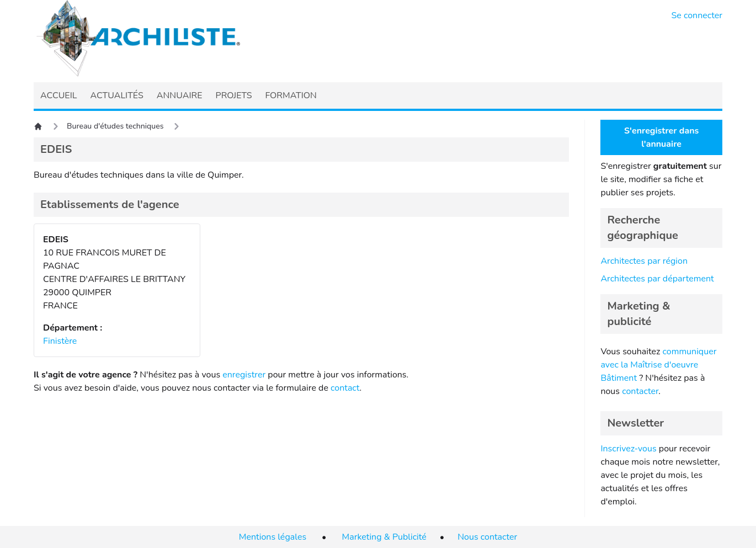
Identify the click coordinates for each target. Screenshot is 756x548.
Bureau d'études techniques (115, 126)
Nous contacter (487, 537)
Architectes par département (657, 279)
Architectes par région (644, 261)
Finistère (60, 341)
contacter (640, 391)
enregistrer (244, 375)
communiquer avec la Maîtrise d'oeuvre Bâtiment (658, 365)
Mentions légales (273, 537)
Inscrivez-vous (628, 449)
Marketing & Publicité (384, 537)
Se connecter (697, 15)
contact (345, 388)
